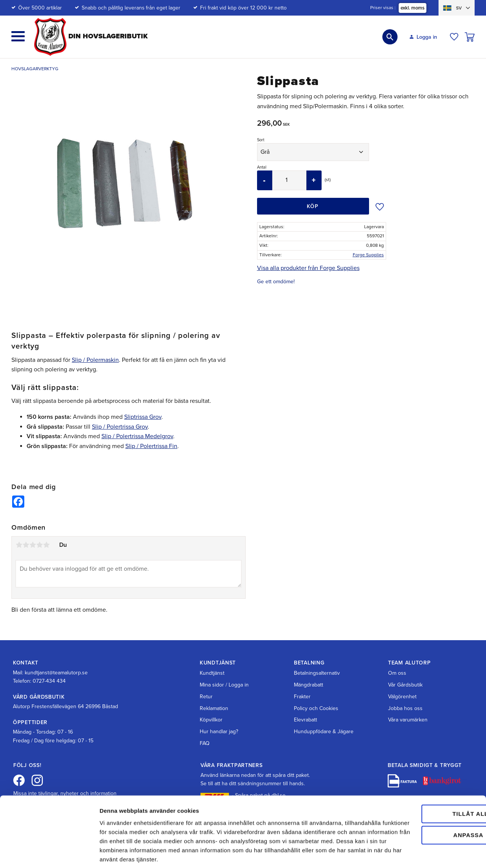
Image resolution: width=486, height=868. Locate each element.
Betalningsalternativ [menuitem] (317, 673)
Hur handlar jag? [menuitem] (219, 731)
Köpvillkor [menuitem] (211, 720)
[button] (18, 36)
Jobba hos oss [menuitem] (405, 708)
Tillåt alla (422, 777)
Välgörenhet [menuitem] (402, 697)
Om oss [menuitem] (397, 673)
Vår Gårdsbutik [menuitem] (405, 685)
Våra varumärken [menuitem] (408, 720)
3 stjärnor (33, 545)
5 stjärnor (46, 545)
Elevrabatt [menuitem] (305, 720)
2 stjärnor (26, 545)
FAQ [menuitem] (205, 743)
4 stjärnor (39, 545)
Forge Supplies (368, 255)
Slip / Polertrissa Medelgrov (137, 436)
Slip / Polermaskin (95, 360)
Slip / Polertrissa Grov (120, 427)
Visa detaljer (116, 853)
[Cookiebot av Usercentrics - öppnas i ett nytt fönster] (49, 853)
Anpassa (423, 799)
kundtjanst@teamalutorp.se (56, 673)
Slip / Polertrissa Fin (151, 446)
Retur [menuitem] (206, 697)
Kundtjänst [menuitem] (212, 673)
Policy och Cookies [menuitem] (316, 708)
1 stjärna (19, 545)
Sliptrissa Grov (143, 417)
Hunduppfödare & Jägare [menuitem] (324, 731)
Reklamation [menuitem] (214, 708)
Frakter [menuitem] (302, 697)
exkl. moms (413, 8)
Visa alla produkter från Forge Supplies (308, 268)
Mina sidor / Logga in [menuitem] (224, 685)
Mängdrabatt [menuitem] (308, 685)
